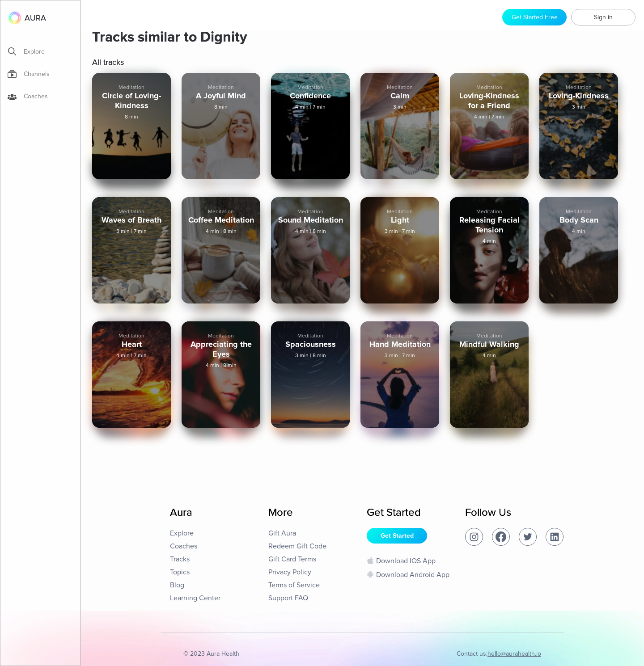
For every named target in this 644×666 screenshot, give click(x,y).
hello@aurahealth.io (514, 654)
